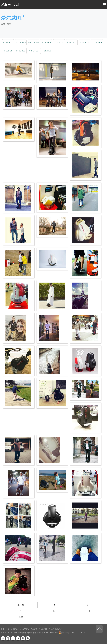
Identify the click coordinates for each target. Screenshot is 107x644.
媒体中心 (9, 629)
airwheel (8, 42)
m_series (46, 51)
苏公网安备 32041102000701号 (72, 633)
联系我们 (59, 629)
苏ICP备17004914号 (50, 633)
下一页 (87, 611)
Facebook (13, 638)
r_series (46, 42)
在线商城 (26, 629)
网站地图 (42, 629)
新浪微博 (3, 638)
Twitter (18, 638)
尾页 (21, 617)
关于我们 (51, 629)
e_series (59, 42)
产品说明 (34, 629)
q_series (21, 51)
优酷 (8, 638)
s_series (8, 51)
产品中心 (18, 629)
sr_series (33, 42)
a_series (84, 42)
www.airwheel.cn (13, 633)
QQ (28, 638)
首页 (3, 24)
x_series (33, 51)
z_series (72, 42)
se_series (21, 42)
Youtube (23, 638)
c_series (97, 42)
